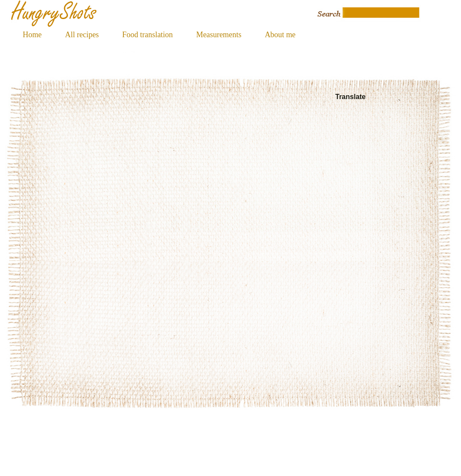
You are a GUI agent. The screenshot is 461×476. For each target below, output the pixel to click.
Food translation (147, 35)
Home (32, 35)
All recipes (82, 35)
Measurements (219, 35)
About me (280, 35)
